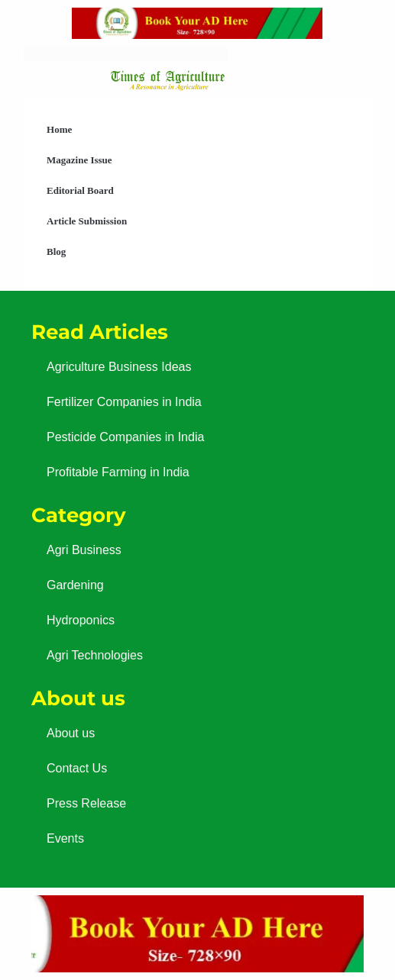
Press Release (86, 803)
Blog (56, 251)
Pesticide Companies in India (125, 437)
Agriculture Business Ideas (119, 367)
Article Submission (87, 221)
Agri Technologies (95, 655)
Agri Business (84, 550)
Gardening (75, 585)
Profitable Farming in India (118, 472)
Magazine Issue (79, 160)
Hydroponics (81, 620)
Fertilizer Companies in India (124, 402)
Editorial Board (80, 190)
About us (71, 733)
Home (59, 129)
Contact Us (77, 768)
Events (65, 838)
